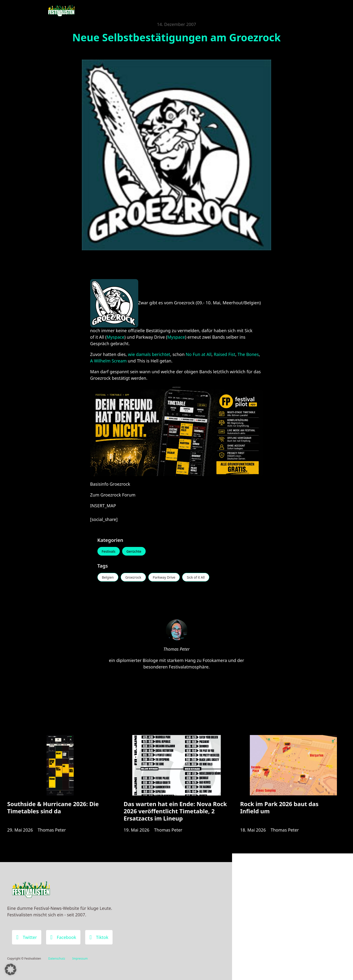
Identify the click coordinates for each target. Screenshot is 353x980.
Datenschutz (57, 959)
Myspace (115, 337)
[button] (11, 969)
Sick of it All (196, 577)
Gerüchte (134, 551)
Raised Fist (225, 354)
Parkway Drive (164, 577)
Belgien (108, 577)
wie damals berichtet (149, 354)
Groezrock (133, 577)
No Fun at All (199, 354)
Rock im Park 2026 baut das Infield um (279, 807)
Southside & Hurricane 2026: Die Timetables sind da (53, 807)
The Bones (248, 354)
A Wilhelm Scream (108, 361)
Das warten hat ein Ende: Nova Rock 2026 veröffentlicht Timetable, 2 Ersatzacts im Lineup (175, 811)
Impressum (80, 959)
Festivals (109, 551)
